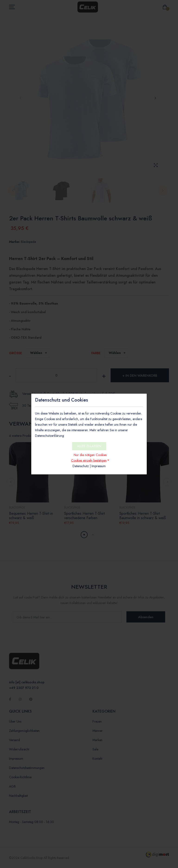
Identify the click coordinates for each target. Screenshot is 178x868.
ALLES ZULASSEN (89, 446)
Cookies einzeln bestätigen (89, 460)
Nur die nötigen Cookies (90, 455)
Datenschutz (81, 466)
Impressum (99, 466)
